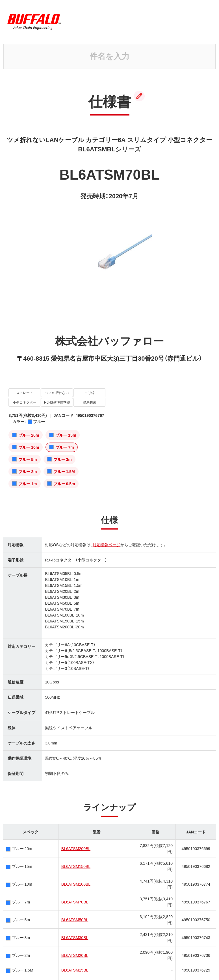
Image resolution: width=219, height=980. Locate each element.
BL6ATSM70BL (75, 902)
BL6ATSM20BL (75, 955)
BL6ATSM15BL (75, 970)
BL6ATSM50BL (75, 920)
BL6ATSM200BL (76, 848)
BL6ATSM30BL (75, 937)
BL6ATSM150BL (76, 866)
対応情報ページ (107, 545)
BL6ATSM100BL (76, 884)
